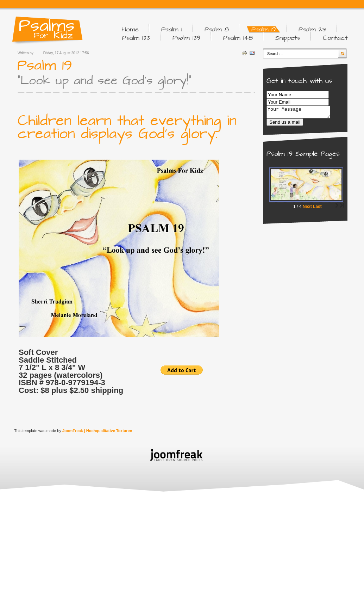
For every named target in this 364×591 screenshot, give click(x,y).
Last (317, 209)
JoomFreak (73, 431)
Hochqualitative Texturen (109, 431)
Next (307, 209)
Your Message (302, 113)
